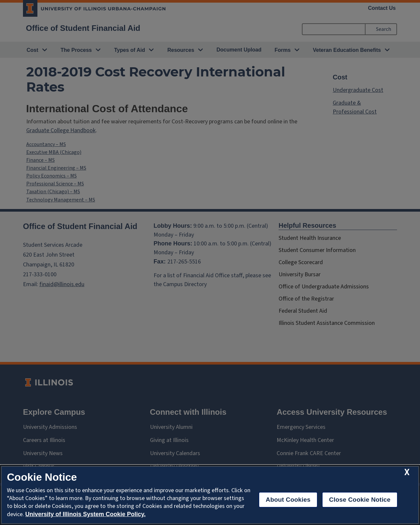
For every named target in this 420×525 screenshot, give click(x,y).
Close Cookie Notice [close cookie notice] (360, 500)
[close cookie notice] (407, 472)
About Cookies (288, 500)
